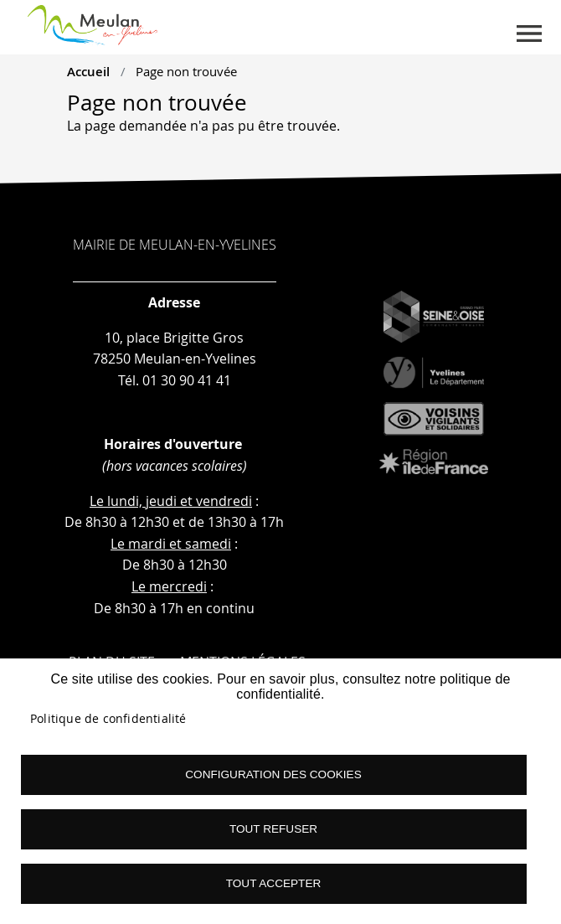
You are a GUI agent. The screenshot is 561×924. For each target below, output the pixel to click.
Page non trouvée (186, 71)
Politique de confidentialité (108, 719)
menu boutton (529, 34)
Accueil (88, 71)
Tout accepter (274, 883)
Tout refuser (273, 829)
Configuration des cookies (273, 774)
